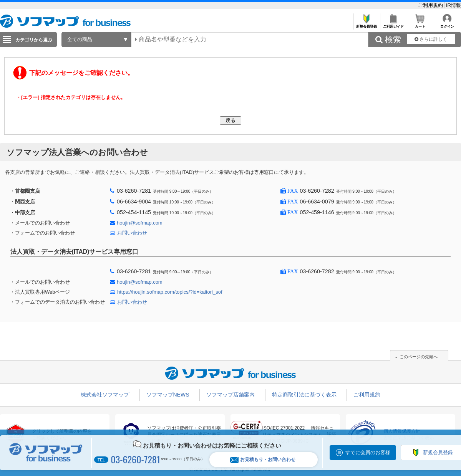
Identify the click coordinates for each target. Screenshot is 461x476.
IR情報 (454, 5)
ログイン (447, 24)
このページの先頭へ (419, 357)
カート (420, 24)
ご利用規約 (431, 5)
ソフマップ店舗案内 (230, 395)
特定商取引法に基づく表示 (304, 395)
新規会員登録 (366, 24)
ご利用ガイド (393, 24)
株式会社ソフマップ (105, 395)
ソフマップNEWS (168, 395)
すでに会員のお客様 (368, 452)
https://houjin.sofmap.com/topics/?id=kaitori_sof (170, 292)
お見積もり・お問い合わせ (263, 460)
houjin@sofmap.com (140, 223)
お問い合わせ (132, 233)
